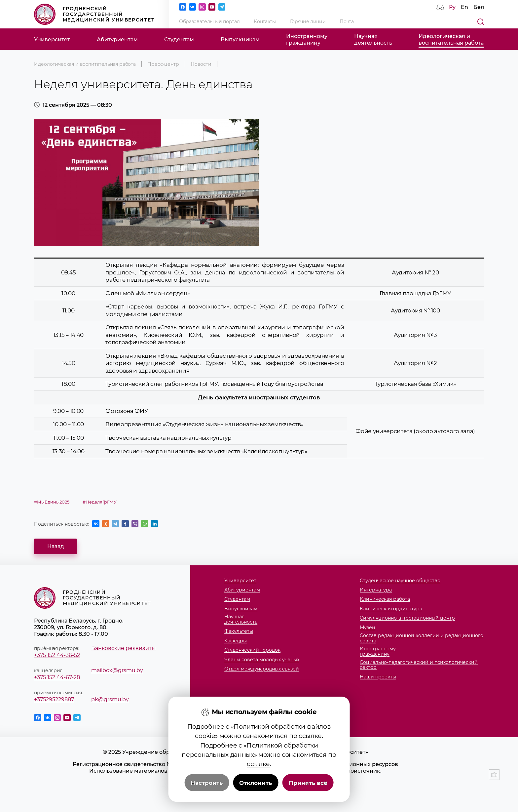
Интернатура (376, 590)
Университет (52, 39)
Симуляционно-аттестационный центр (407, 618)
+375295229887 (54, 699)
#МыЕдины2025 (52, 502)
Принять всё (308, 783)
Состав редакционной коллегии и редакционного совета (422, 638)
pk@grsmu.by (110, 699)
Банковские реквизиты (124, 648)
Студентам (179, 39)
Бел (479, 7)
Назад (56, 546)
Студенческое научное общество (400, 581)
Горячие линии (308, 21)
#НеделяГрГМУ (100, 502)
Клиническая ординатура (391, 609)
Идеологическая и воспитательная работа (85, 64)
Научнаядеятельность (373, 39)
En (464, 7)
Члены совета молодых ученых (262, 660)
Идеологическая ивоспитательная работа (451, 39)
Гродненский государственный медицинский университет (94, 14)
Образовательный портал (209, 21)
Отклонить (256, 783)
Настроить (207, 783)
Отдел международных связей (262, 669)
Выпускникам (240, 39)
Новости (201, 64)
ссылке (310, 736)
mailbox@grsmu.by (117, 670)
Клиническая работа (385, 599)
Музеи (368, 628)
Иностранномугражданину (307, 39)
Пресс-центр (163, 64)
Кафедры (236, 641)
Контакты (265, 21)
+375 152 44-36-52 (57, 655)
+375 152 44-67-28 (57, 677)
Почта (347, 21)
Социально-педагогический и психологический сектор (419, 665)
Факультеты (239, 631)
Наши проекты (378, 677)
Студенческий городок (252, 650)
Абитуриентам (117, 39)
